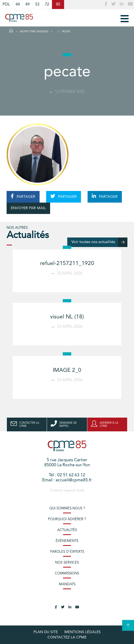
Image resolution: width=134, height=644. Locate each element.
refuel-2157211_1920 (67, 264)
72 (47, 4)
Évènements (67, 541)
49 (27, 4)
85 (58, 4)
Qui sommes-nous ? (67, 508)
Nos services (67, 563)
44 (18, 4)
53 (37, 4)
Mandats (67, 584)
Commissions (67, 574)
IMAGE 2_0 (67, 370)
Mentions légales (83, 632)
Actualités (67, 530)
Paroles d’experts (67, 552)
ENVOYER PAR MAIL (28, 208)
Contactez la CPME (67, 637)
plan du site (46, 632)
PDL (6, 4)
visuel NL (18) (67, 317)
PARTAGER (23, 196)
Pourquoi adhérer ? (67, 519)
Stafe (80, 490)
